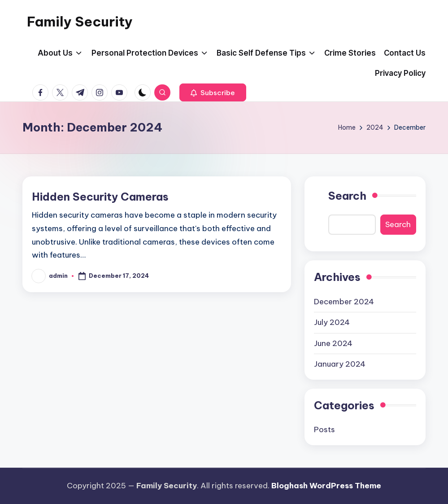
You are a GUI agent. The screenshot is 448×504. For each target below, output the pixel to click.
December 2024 (344, 302)
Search (347, 196)
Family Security (80, 22)
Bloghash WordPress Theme (326, 486)
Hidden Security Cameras (100, 197)
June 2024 (333, 343)
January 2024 (340, 364)
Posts (324, 429)
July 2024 (332, 322)
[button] (213, 92)
